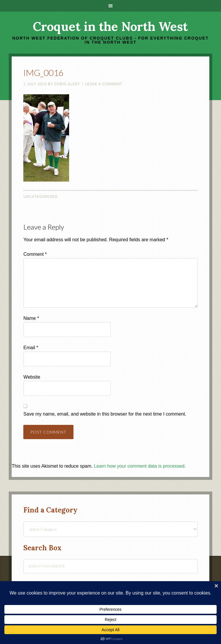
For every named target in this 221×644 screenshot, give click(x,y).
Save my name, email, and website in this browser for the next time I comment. (105, 414)
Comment (35, 254)
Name (31, 318)
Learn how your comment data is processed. (140, 466)
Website (32, 377)
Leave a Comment (104, 84)
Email (31, 348)
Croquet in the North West (110, 26)
